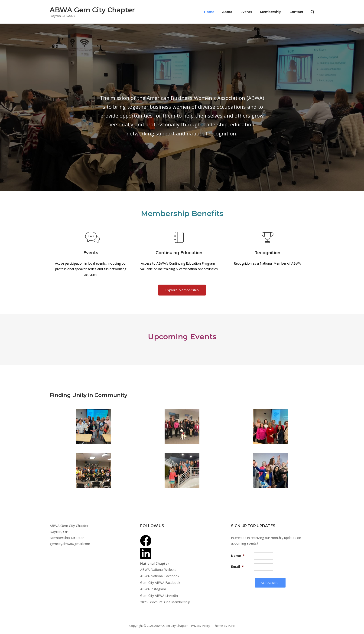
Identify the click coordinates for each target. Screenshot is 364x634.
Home (209, 12)
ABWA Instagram (153, 589)
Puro (231, 626)
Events (246, 12)
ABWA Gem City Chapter (92, 10)
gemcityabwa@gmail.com (70, 544)
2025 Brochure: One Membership (165, 602)
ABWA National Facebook (160, 576)
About (227, 12)
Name (238, 556)
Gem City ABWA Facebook (160, 583)
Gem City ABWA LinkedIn (159, 596)
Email (237, 567)
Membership (271, 12)
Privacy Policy (201, 626)
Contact (296, 12)
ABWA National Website (158, 570)
